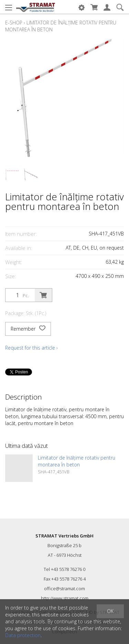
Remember (28, 329)
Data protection (23, 635)
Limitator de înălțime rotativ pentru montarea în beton (77, 461)
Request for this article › (31, 348)
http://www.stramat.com (65, 598)
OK (110, 611)
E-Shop (14, 23)
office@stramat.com (64, 588)
